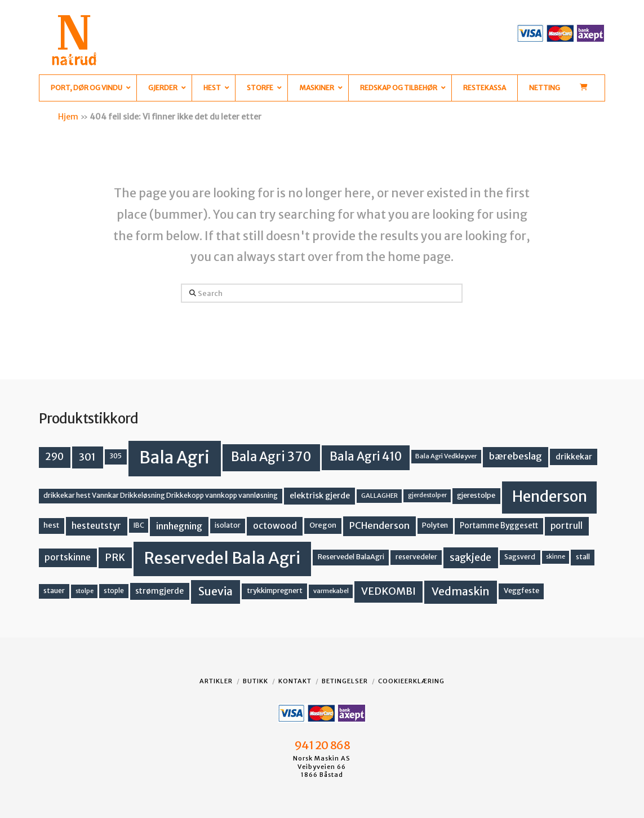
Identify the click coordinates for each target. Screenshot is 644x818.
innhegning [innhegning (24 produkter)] (179, 526)
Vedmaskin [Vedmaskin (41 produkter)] (461, 591)
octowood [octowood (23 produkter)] (275, 526)
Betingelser (345, 681)
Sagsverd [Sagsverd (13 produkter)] (520, 557)
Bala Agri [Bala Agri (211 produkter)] (174, 457)
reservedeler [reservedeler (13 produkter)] (416, 557)
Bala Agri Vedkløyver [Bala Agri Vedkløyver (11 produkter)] (446, 456)
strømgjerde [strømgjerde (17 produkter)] (159, 591)
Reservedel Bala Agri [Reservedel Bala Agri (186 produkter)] (222, 558)
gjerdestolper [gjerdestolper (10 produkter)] (427, 495)
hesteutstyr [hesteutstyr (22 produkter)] (96, 526)
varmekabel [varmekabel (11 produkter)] (331, 591)
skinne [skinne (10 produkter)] (556, 557)
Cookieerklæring (411, 681)
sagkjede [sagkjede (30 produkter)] (470, 558)
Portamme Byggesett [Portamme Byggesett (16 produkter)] (499, 526)
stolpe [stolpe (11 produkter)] (85, 591)
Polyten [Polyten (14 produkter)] (435, 525)
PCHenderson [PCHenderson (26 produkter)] (379, 525)
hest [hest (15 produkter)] (51, 525)
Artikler (216, 681)
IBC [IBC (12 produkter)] (139, 525)
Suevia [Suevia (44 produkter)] (216, 591)
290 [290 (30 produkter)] (54, 457)
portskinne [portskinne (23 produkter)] (68, 557)
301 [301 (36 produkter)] (87, 457)
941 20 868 (322, 745)
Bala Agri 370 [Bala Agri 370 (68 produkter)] (271, 457)
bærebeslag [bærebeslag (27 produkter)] (516, 456)
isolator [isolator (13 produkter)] (228, 525)
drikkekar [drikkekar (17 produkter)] (574, 457)
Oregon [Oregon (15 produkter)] (323, 525)
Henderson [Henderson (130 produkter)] (550, 496)
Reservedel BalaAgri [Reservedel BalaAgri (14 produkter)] (351, 557)
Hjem (68, 117)
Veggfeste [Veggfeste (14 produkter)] (521, 591)
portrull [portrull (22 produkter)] (567, 526)
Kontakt (295, 681)
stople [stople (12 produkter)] (114, 591)
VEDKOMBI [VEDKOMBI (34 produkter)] (388, 591)
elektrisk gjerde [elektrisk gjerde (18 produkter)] (320, 496)
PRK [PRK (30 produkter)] (115, 558)
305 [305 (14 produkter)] (116, 456)
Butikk (256, 681)
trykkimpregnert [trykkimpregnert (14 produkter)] (275, 591)
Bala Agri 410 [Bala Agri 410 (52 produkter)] (366, 457)
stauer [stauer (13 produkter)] (54, 591)
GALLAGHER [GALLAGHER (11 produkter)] (379, 496)
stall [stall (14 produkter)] (583, 557)
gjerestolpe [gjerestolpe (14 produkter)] (476, 495)
